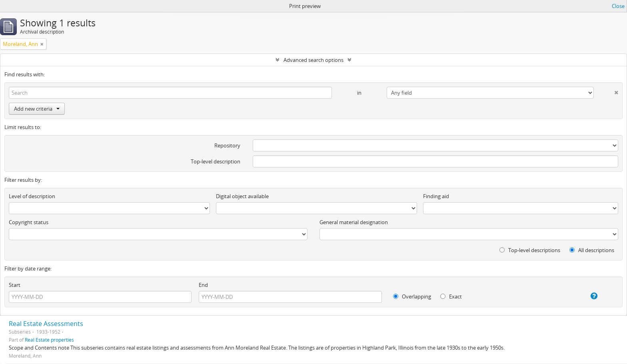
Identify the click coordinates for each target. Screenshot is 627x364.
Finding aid (436, 196)
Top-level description (216, 161)
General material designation (354, 222)
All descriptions (592, 250)
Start (15, 285)
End (203, 285)
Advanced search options (313, 60)
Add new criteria (37, 109)
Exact (451, 296)
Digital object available (242, 196)
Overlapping (412, 296)
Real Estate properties (49, 340)
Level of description (32, 196)
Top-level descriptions (530, 250)
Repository (227, 145)
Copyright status (29, 222)
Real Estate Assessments (46, 324)
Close (618, 6)
